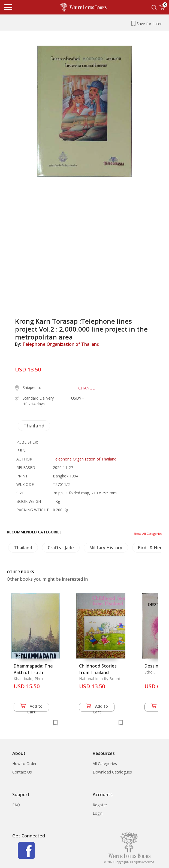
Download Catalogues (112, 772)
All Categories (105, 764)
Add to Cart (31, 708)
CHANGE (87, 388)
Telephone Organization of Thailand (61, 344)
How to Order (24, 764)
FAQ (16, 805)
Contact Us (22, 772)
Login (98, 813)
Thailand (34, 426)
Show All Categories (148, 534)
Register (100, 805)
